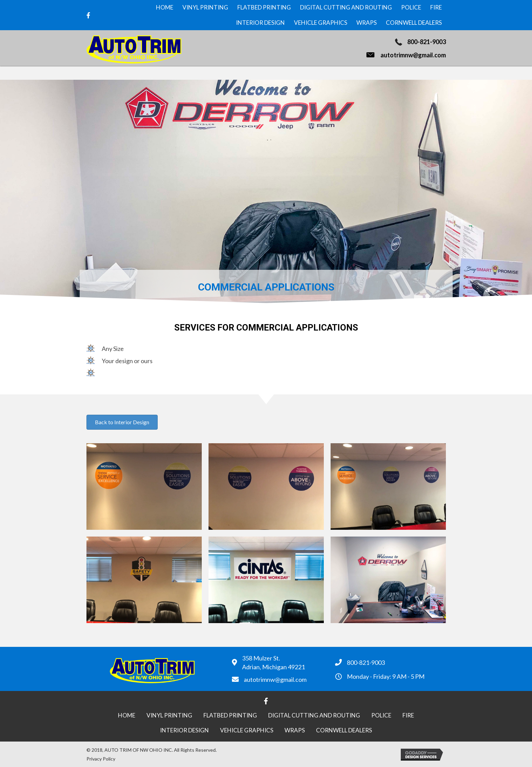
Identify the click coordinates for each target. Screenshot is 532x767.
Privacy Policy (101, 759)
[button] (122, 422)
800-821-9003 (427, 42)
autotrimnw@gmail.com (413, 55)
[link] (165, 8)
